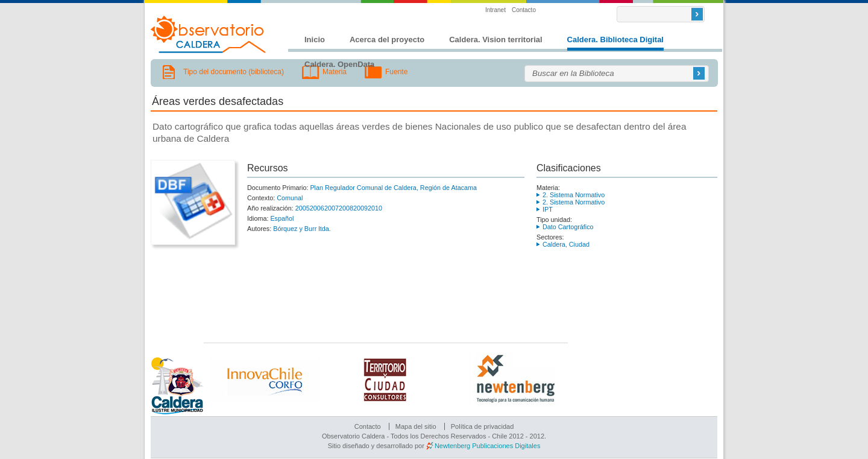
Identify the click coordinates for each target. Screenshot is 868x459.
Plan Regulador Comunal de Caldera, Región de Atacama (393, 188)
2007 (332, 208)
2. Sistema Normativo (574, 195)
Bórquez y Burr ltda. (302, 229)
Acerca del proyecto (387, 40)
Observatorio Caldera (209, 34)
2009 (360, 208)
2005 (303, 208)
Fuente (396, 72)
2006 (317, 208)
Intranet (495, 10)
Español (282, 218)
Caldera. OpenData (339, 64)
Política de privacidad (483, 426)
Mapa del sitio (416, 426)
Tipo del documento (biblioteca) (234, 72)
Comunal (290, 198)
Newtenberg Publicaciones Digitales (487, 446)
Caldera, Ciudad (566, 244)
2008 (346, 208)
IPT (548, 209)
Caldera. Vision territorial (495, 40)
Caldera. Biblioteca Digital (615, 40)
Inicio (315, 40)
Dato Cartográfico (568, 227)
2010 (375, 208)
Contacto (524, 10)
